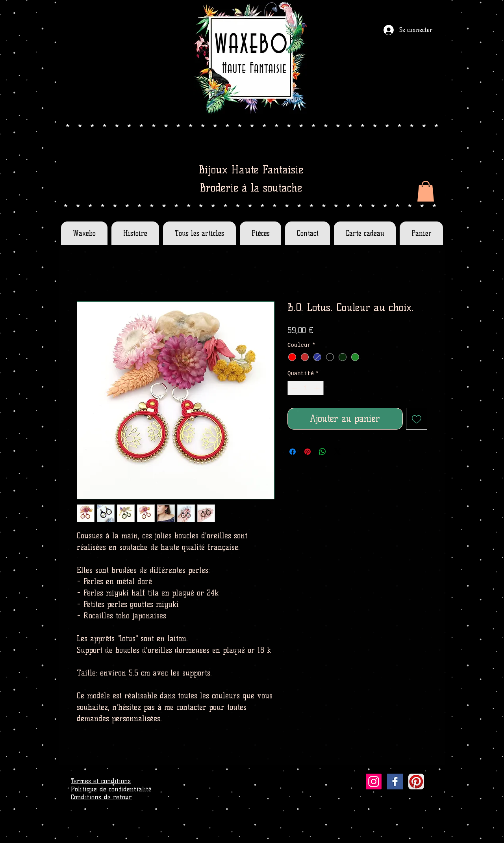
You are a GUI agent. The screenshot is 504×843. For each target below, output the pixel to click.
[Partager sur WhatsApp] (322, 452)
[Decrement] (294, 388)
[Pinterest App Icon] (416, 782)
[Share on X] (337, 452)
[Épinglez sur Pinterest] (308, 452)
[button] (426, 191)
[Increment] (318, 388)
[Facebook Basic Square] (395, 782)
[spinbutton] (306, 388)
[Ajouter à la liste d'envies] (417, 419)
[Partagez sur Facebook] (293, 452)
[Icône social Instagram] (374, 782)
